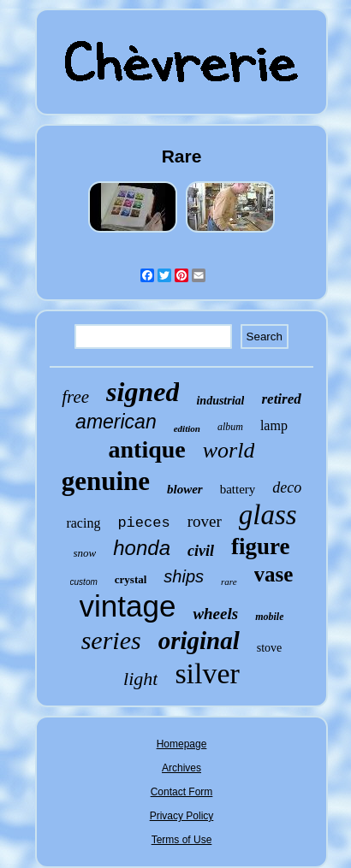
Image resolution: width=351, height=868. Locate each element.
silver (207, 673)
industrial (220, 401)
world (229, 450)
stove (270, 648)
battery (238, 489)
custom (84, 582)
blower (185, 489)
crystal (131, 579)
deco (287, 487)
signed (143, 392)
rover (205, 521)
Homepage (182, 744)
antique (147, 449)
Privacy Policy (182, 816)
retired (281, 399)
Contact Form (182, 792)
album (230, 427)
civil (201, 551)
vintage (128, 606)
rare (229, 582)
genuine (106, 481)
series (111, 640)
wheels (215, 614)
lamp (274, 425)
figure (261, 546)
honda (142, 548)
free (75, 397)
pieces (143, 523)
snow (85, 553)
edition (187, 428)
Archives (181, 768)
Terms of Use (182, 840)
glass (268, 515)
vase (274, 574)
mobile (269, 617)
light (140, 679)
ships (184, 576)
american (116, 422)
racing (83, 523)
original (199, 641)
